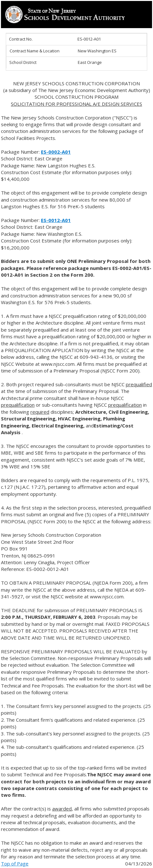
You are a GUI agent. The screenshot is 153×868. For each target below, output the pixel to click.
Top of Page (15, 864)
